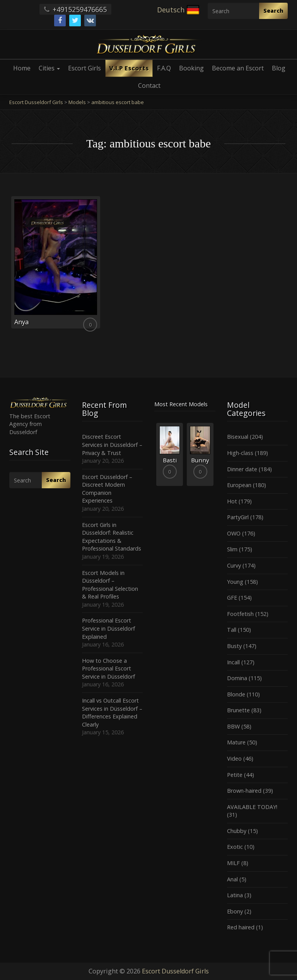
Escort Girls (84, 68)
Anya (21, 322)
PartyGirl (238, 517)
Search (273, 11)
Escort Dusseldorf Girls (175, 971)
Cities (49, 68)
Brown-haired (244, 791)
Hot (232, 501)
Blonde (236, 694)
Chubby (237, 831)
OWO (234, 533)
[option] (170, 454)
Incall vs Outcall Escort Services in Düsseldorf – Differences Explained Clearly (112, 712)
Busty (234, 646)
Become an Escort (238, 68)
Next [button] (215, 457)
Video (234, 759)
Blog (279, 68)
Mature (236, 742)
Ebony (235, 911)
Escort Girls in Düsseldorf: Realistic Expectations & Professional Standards (112, 537)
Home (22, 68)
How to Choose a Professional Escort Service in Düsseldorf (108, 669)
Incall (233, 662)
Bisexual (238, 437)
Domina (237, 678)
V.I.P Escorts (129, 68)
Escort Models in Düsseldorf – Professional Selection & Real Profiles (110, 585)
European (239, 485)
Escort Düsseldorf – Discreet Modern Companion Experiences (107, 489)
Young (235, 582)
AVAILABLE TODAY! (252, 807)
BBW (233, 726)
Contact (149, 86)
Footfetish (240, 614)
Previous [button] (154, 457)
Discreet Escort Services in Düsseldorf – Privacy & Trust (112, 445)
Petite (235, 775)
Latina (235, 895)
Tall (232, 630)
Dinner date (242, 469)
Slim (232, 549)
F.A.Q (164, 68)
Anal (232, 879)
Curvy (234, 565)
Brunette (238, 710)
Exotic (235, 847)
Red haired (241, 927)
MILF (233, 863)
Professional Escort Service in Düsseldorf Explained (108, 628)
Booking (191, 68)
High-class (240, 453)
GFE (232, 598)
